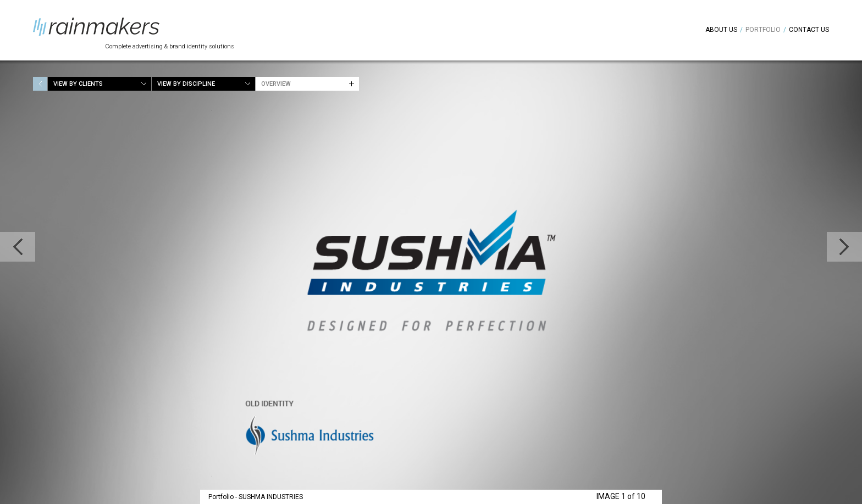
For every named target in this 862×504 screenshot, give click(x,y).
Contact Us (809, 30)
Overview (276, 84)
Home (40, 84)
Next (844, 247)
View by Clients (78, 84)
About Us (721, 30)
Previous (18, 247)
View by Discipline (186, 84)
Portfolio (763, 30)
